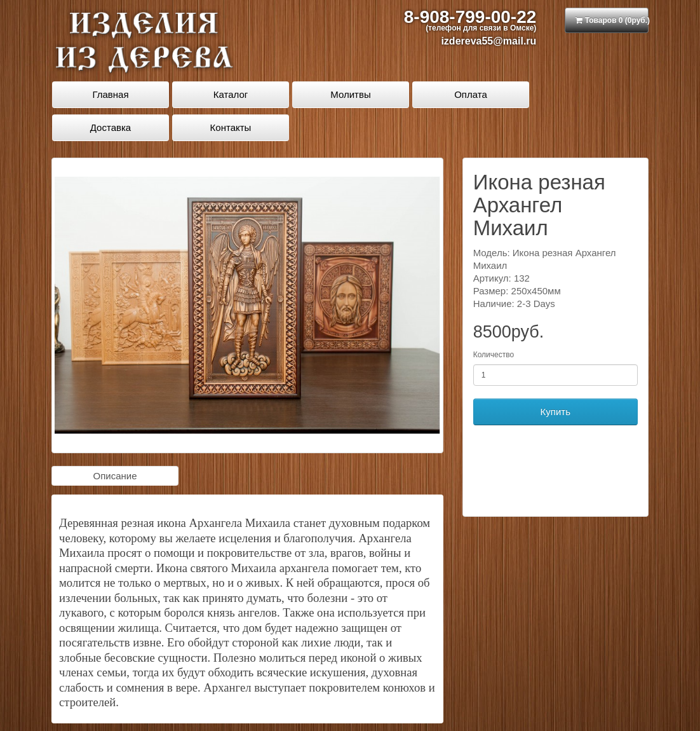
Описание (115, 476)
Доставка (111, 127)
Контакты (231, 127)
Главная (110, 94)
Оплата (471, 94)
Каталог (231, 94)
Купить (555, 412)
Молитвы (350, 94)
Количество (494, 355)
